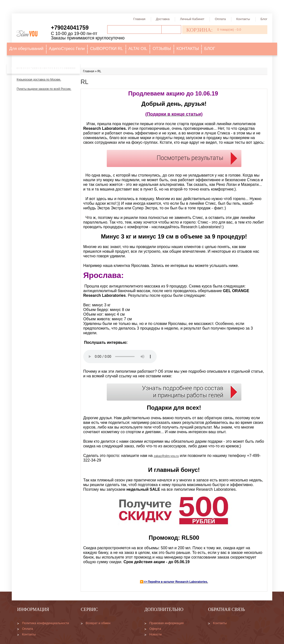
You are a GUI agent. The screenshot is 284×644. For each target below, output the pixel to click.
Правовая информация (166, 623)
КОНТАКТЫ (188, 49)
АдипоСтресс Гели (67, 49)
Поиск (171, 30)
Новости (155, 634)
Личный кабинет (192, 19)
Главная (139, 19)
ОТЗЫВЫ (162, 49)
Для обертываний (26, 49)
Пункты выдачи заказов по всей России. (44, 89)
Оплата (220, 19)
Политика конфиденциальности (46, 623)
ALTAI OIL (138, 49)
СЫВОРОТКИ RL (106, 49)
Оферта (155, 629)
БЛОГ (210, 49)
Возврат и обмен (98, 623)
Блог (264, 19)
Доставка (163, 19)
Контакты (243, 19)
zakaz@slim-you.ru (166, 456)
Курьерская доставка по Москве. (39, 80)
